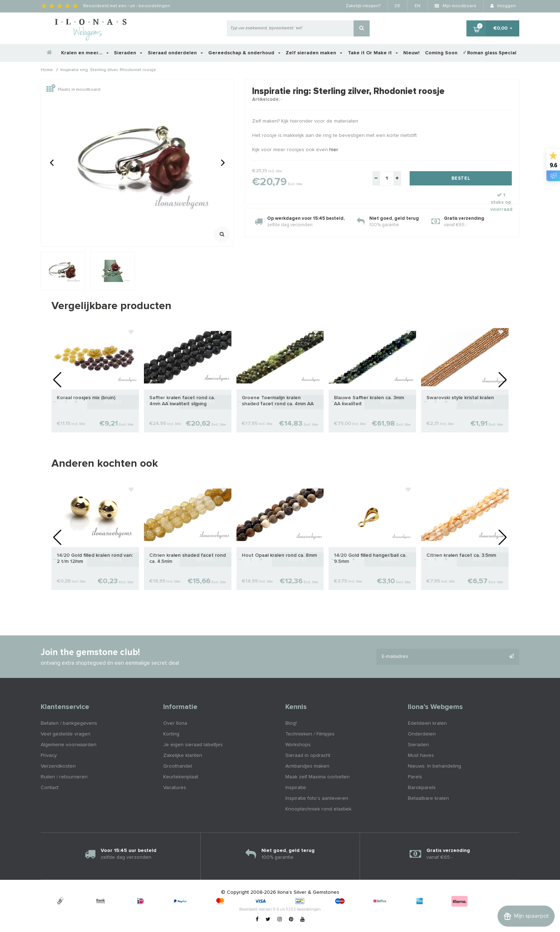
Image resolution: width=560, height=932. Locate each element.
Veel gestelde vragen (66, 734)
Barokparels (422, 788)
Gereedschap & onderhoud (244, 53)
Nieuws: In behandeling (434, 766)
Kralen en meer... (85, 53)
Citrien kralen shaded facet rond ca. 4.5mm (187, 558)
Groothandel (178, 766)
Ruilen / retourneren (64, 777)
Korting (171, 734)
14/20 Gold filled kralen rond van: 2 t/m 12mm (95, 558)
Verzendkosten (58, 766)
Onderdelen (422, 734)
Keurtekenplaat (181, 777)
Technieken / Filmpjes (310, 734)
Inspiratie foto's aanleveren (317, 798)
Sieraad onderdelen (175, 53)
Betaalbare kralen (428, 798)
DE (397, 6)
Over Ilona (175, 723)
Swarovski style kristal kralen (460, 398)
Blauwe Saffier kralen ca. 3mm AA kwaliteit (369, 401)
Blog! (291, 723)
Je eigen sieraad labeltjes (193, 745)
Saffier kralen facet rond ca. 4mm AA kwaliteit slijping (182, 401)
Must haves (421, 755)
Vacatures (175, 788)
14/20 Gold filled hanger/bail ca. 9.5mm (370, 558)
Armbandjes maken (307, 766)
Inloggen (503, 6)
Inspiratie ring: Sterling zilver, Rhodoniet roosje (108, 70)
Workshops (298, 745)
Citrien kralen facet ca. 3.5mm (461, 555)
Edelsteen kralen (427, 723)
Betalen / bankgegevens (69, 723)
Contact (50, 788)
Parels (415, 777)
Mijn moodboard (455, 6)
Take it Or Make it (373, 53)
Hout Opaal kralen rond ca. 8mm (279, 555)
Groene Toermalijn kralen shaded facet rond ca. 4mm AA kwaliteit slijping (278, 401)
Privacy (49, 755)
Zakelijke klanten (183, 755)
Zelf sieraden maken (314, 53)
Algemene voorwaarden (69, 745)
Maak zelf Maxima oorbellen (317, 777)
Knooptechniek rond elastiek (318, 809)
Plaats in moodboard (73, 90)
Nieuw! (411, 53)
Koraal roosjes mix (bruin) (86, 398)
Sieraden (128, 53)
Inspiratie (296, 788)
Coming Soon (441, 53)
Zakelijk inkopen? (363, 6)
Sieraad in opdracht (308, 755)
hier (334, 150)
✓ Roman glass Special (490, 53)
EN (417, 6)
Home (47, 70)
